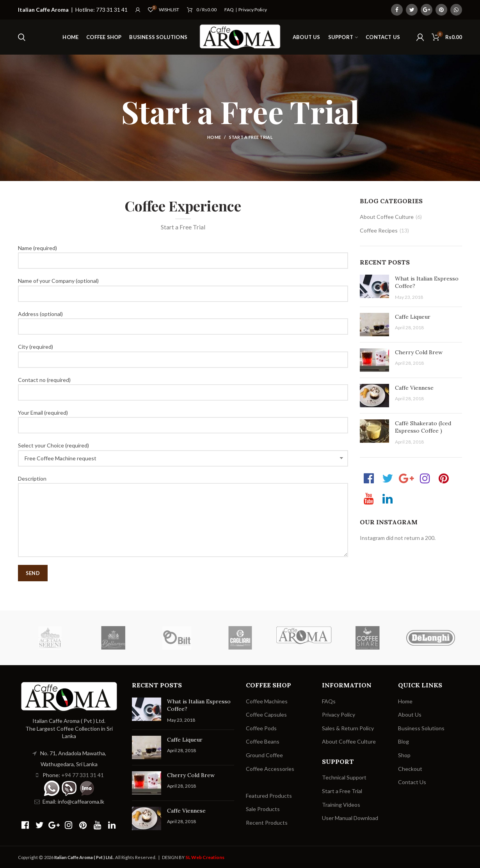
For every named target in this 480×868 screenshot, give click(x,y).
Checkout (410, 769)
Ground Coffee (264, 755)
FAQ (229, 10)
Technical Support (344, 777)
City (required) (183, 353)
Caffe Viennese (414, 388)
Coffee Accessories (270, 769)
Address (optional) (183, 320)
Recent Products (267, 823)
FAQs (329, 701)
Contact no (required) (183, 386)
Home (214, 137)
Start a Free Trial (342, 791)
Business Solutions (421, 728)
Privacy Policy (253, 10)
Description (183, 499)
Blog (404, 741)
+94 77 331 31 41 (83, 775)
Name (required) (183, 254)
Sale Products (263, 809)
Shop (404, 755)
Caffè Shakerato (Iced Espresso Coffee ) (423, 427)
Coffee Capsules (266, 714)
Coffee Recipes (379, 230)
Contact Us (412, 782)
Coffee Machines (267, 701)
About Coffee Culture (387, 217)
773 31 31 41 (112, 10)
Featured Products (269, 796)
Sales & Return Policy (348, 728)
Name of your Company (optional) (183, 287)
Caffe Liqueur (413, 317)
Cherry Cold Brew (419, 352)
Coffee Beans (263, 741)
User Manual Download (350, 818)
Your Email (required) (183, 419)
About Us (410, 714)
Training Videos (341, 805)
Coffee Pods (261, 728)
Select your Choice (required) (183, 451)
